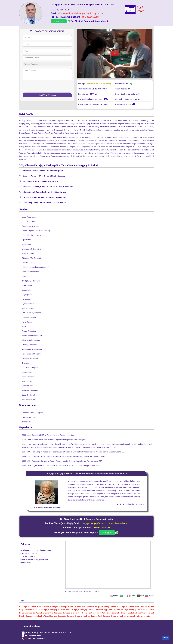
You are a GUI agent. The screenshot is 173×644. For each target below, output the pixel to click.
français (132, 595)
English (115, 595)
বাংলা (141, 595)
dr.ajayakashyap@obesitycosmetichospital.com (81, 13)
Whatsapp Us (59, 21)
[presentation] (47, 87)
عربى (123, 595)
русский (150, 595)
